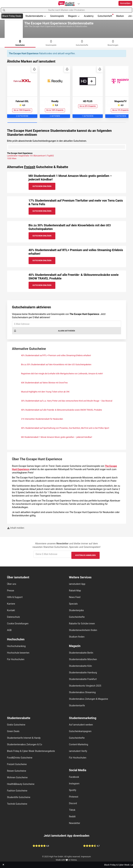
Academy (89, 16)
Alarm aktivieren (44, 331)
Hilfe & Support (15, 597)
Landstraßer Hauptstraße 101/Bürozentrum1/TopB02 (31, 156)
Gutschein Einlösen (42, 186)
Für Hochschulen (16, 659)
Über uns (12, 584)
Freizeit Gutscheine (17, 764)
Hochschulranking (16, 646)
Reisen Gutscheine (17, 771)
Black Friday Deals (12, 16)
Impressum (86, 857)
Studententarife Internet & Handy (24, 738)
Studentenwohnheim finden (83, 630)
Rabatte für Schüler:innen (82, 624)
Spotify (73, 790)
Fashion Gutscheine (17, 791)
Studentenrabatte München (83, 659)
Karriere (11, 604)
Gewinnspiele (57, 16)
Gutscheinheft (105, 16)
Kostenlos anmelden (85, 555)
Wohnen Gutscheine (17, 777)
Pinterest (74, 797)
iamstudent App (77, 584)
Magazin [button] (74, 16)
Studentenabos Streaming (82, 692)
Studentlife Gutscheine (19, 797)
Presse (11, 591)
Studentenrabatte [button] (36, 16)
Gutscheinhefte (77, 617)
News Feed (75, 597)
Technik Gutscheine (17, 804)
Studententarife (77, 706)
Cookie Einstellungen (18, 624)
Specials (73, 604)
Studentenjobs (76, 610)
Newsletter (75, 823)
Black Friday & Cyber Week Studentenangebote (31, 751)
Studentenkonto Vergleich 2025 (85, 686)
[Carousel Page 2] (52, 123)
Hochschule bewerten (18, 653)
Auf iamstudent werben (81, 725)
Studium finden (77, 637)
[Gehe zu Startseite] (66, 4)
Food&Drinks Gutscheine (20, 758)
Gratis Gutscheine (16, 725)
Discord (73, 803)
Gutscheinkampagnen (80, 731)
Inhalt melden (16, 528)
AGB (9, 630)
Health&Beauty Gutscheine (21, 784)
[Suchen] (4, 10)
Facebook (74, 777)
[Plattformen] (79, 4)
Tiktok (72, 810)
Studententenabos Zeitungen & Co (25, 744)
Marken (120, 16)
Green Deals (13, 731)
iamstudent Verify (78, 751)
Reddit (72, 817)
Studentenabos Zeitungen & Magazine (89, 699)
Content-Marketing (79, 744)
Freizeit (30, 167)
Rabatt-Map (75, 591)
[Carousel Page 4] (111, 123)
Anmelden (125, 3)
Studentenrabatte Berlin (81, 653)
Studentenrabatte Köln (81, 666)
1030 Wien (12, 159)
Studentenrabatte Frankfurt (83, 679)
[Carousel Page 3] (81, 123)
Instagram (74, 784)
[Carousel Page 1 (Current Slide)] (22, 123)
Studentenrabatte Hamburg (83, 673)
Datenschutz (14, 617)
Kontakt (11, 610)
